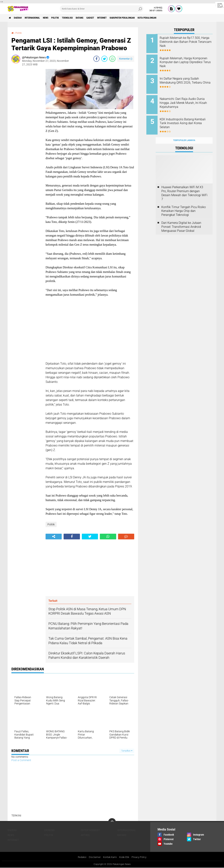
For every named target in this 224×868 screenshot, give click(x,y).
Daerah (21, 18)
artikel (85, 835)
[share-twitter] (104, 59)
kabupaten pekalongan (151, 18)
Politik (68, 18)
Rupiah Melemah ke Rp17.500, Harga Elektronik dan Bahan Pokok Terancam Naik (189, 42)
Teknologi (83, 18)
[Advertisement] (27, 126)
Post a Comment (21, 760)
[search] (102, 9)
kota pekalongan (180, 18)
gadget (112, 18)
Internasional (39, 18)
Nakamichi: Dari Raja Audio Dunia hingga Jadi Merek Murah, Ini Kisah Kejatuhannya (187, 101)
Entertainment (90, 830)
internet (126, 18)
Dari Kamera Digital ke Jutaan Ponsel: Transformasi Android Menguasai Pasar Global (181, 219)
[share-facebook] (96, 59)
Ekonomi (49, 830)
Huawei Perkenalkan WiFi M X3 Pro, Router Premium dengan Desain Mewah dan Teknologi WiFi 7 (184, 186)
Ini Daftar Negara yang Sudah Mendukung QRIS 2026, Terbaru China (189, 80)
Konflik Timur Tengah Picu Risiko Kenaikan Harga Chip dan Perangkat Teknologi (184, 204)
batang (98, 18)
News (56, 18)
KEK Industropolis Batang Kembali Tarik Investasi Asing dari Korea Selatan (189, 118)
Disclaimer (93, 857)
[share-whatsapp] (112, 59)
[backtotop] (112, 822)
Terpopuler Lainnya (184, 133)
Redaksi (80, 857)
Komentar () (126, 59)
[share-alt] (54, 537)
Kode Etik (125, 857)
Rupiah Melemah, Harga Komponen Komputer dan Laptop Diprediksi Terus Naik (188, 61)
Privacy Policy (141, 857)
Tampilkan (127, 751)
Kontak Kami (109, 857)
